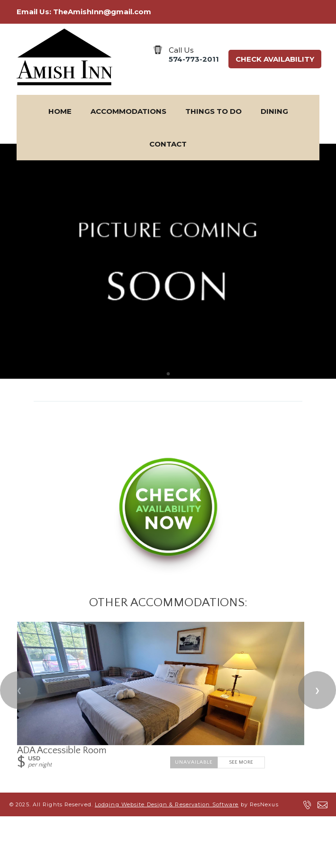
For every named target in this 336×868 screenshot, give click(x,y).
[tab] (168, 374)
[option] (168, 261)
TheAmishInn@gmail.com (102, 12)
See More (241, 762)
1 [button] (168, 374)
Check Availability (275, 59)
